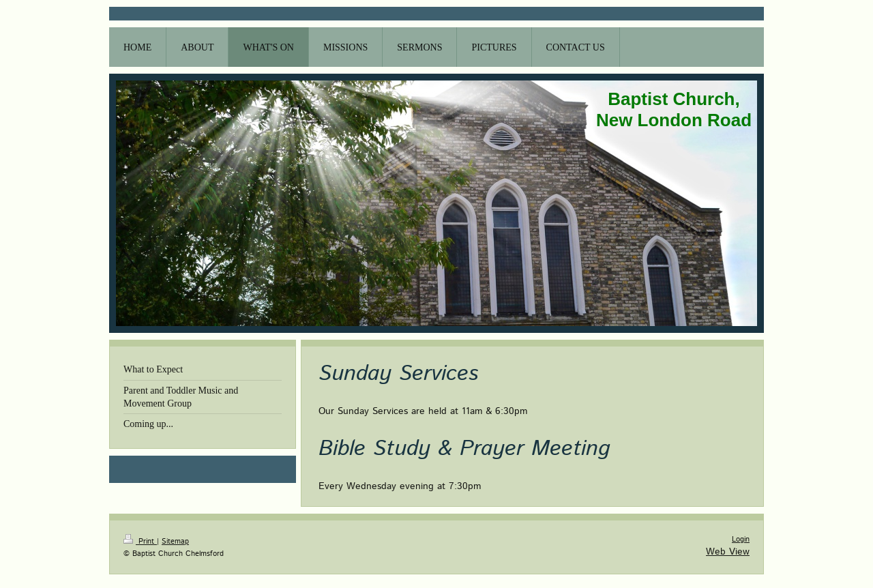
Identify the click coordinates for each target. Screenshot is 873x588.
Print (140, 542)
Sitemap (175, 542)
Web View (728, 552)
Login (741, 540)
